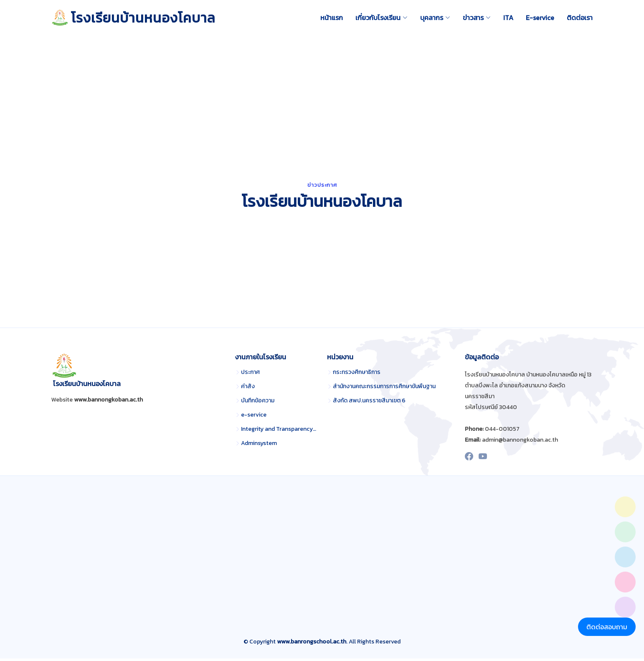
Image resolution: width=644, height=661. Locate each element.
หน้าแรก (332, 18)
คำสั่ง (248, 389)
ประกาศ (250, 375)
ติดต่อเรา (580, 18)
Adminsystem (259, 446)
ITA (508, 18)
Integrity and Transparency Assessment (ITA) (279, 432)
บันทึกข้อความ (258, 403)
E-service (540, 18)
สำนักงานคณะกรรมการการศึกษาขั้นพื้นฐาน (384, 389)
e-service (254, 417)
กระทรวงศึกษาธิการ (357, 375)
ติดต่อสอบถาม (607, 627)
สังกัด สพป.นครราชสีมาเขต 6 (369, 403)
